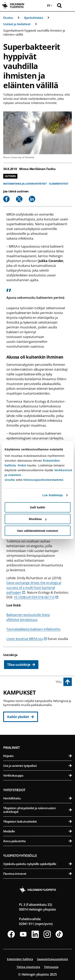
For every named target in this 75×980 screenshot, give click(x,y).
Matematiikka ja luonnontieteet (25, 184)
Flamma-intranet (37, 874)
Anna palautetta (37, 841)
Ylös (59, 682)
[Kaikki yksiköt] (21, 717)
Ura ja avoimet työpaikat (37, 766)
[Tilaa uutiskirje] (21, 665)
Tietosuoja (51, 967)
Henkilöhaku (37, 798)
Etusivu (8, 18)
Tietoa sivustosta (28, 967)
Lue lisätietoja (53, 495)
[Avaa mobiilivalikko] (69, 6)
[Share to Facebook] (6, 199)
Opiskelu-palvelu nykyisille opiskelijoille (37, 864)
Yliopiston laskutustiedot (37, 821)
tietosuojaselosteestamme (43, 480)
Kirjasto (37, 756)
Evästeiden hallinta (20, 959)
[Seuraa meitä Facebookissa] (11, 934)
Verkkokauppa (37, 775)
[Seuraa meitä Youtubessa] (23, 934)
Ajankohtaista (34, 18)
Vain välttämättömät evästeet (38, 531)
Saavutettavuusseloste (52, 959)
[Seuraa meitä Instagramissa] (47, 934)
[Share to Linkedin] (32, 199)
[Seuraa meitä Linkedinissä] (35, 934)
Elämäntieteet (59, 184)
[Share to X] (19, 199)
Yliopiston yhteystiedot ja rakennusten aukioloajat (37, 810)
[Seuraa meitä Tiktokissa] (59, 934)
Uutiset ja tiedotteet (17, 24)
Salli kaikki (37, 507)
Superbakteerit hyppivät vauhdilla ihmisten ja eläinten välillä (34, 32)
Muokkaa (38, 519)
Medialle (37, 831)
